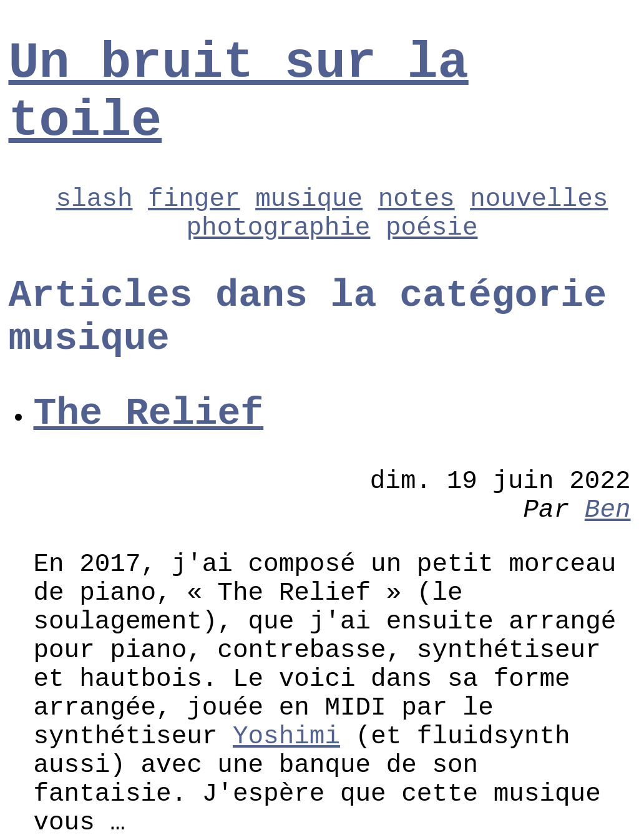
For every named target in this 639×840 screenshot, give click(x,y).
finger (194, 199)
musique (309, 199)
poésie (432, 228)
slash (95, 199)
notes (417, 199)
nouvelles (539, 199)
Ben (608, 510)
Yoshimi (286, 736)
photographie (279, 228)
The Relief (148, 413)
